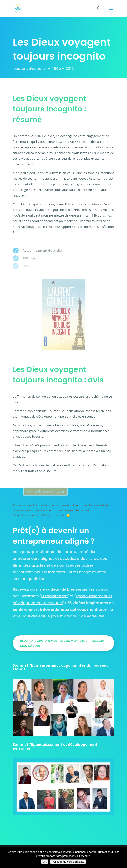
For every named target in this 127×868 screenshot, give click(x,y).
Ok (45, 862)
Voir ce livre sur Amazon (51, 491)
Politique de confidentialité (68, 862)
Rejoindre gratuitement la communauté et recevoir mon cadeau (62, 643)
